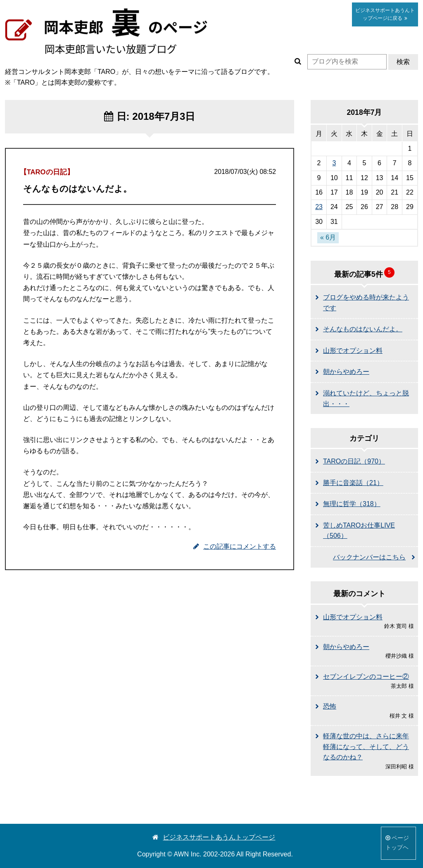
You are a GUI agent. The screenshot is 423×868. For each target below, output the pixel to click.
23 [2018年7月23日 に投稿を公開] (319, 207)
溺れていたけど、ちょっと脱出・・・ (366, 398)
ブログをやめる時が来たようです (366, 303)
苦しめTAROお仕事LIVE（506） (359, 531)
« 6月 (328, 237)
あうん (385, 14)
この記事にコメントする (235, 546)
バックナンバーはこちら (369, 557)
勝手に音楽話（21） (353, 483)
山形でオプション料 (353, 351)
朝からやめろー (346, 372)
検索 (403, 62)
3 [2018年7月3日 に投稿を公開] (334, 163)
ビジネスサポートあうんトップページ (214, 837)
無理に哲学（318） (352, 504)
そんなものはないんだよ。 (363, 329)
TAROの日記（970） (354, 461)
